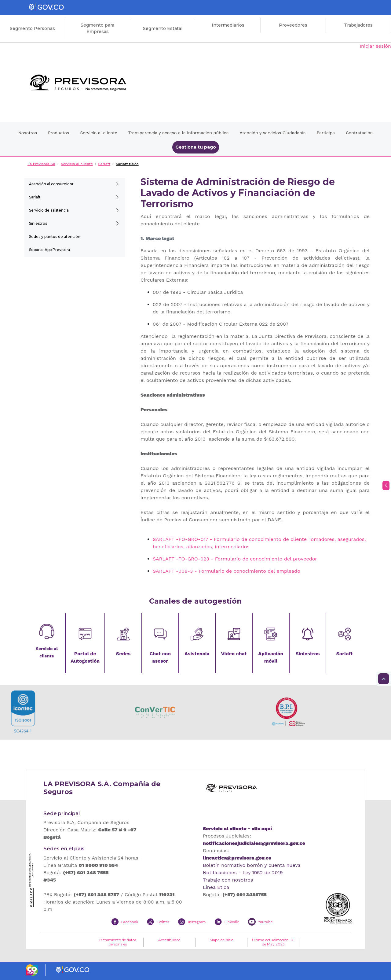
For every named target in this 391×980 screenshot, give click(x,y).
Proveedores (293, 25)
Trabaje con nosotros (228, 880)
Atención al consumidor (51, 184)
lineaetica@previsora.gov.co (237, 858)
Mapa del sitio (221, 940)
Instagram (197, 922)
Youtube (265, 922)
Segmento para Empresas (97, 28)
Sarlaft (35, 197)
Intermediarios (228, 25)
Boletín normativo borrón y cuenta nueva (252, 865)
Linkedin (232, 922)
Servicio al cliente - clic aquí (237, 828)
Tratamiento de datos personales (117, 942)
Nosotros (28, 133)
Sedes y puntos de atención (55, 237)
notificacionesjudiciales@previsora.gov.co (254, 843)
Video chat (234, 654)
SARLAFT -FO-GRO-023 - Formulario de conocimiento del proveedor (235, 559)
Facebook (130, 922)
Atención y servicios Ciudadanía (273, 133)
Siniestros (38, 223)
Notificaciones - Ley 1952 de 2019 (243, 873)
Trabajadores (358, 25)
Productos (58, 133)
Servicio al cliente (99, 133)
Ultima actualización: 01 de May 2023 (273, 942)
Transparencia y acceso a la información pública (179, 133)
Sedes (123, 654)
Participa (326, 133)
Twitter (163, 922)
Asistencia (197, 654)
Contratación (359, 133)
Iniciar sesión (375, 46)
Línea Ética (216, 887)
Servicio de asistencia (49, 210)
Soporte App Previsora (49, 250)
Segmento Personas (32, 28)
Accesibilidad (169, 940)
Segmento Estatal (163, 28)
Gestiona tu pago (196, 147)
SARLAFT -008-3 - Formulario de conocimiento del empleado (227, 571)
